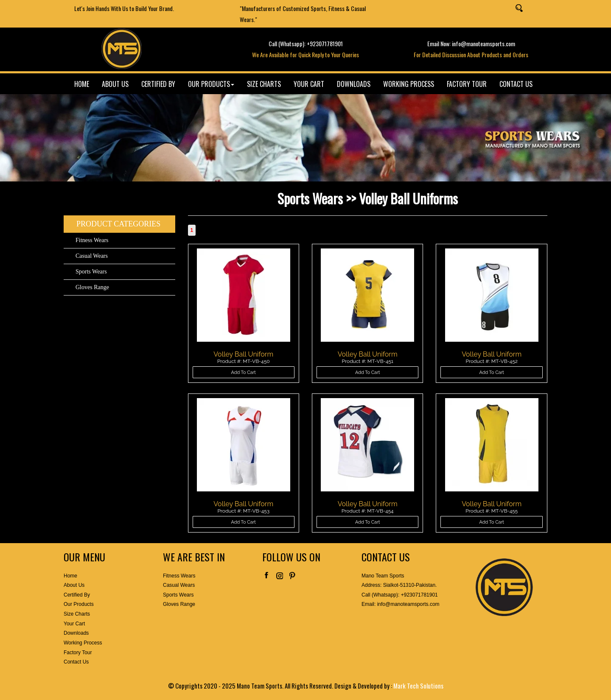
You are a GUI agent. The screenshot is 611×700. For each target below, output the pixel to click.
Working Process (83, 643)
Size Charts (77, 614)
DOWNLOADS (354, 84)
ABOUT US (115, 84)
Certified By (77, 595)
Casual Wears (92, 256)
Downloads (76, 633)
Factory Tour (78, 653)
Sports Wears (91, 272)
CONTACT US (516, 84)
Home (70, 576)
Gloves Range (92, 287)
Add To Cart (244, 372)
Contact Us (76, 662)
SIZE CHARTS (264, 84)
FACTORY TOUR (467, 84)
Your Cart (74, 624)
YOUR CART (309, 84)
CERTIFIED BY (158, 84)
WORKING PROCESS (409, 84)
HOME (82, 84)
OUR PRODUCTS (211, 84)
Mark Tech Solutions (418, 686)
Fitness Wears (92, 240)
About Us (74, 585)
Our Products (79, 604)
